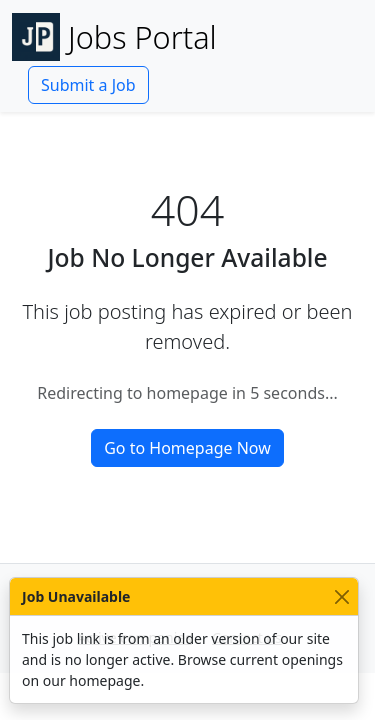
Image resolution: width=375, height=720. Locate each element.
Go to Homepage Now (187, 448)
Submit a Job (88, 85)
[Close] (341, 596)
